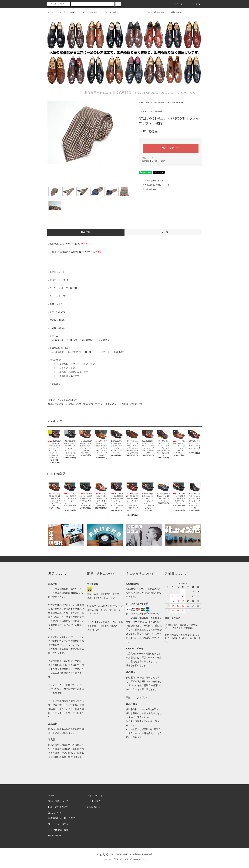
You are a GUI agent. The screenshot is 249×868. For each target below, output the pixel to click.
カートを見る (94, 801)
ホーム (50, 12)
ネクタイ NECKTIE (176, 102)
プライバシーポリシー (59, 824)
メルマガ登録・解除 (154, 12)
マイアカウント (95, 795)
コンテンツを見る (109, 12)
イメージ (163, 232)
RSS (51, 835)
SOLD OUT (171, 148)
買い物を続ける (147, 189)
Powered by (124, 860)
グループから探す (88, 12)
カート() (194, 4)
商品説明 (86, 232)
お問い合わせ (174, 12)
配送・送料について (58, 807)
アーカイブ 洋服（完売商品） (156, 102)
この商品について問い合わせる (154, 185)
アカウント (176, 4)
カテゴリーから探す (66, 12)
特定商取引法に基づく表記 (153, 161)
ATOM (58, 835)
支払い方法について (58, 801)
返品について (148, 158)
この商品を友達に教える (151, 181)
